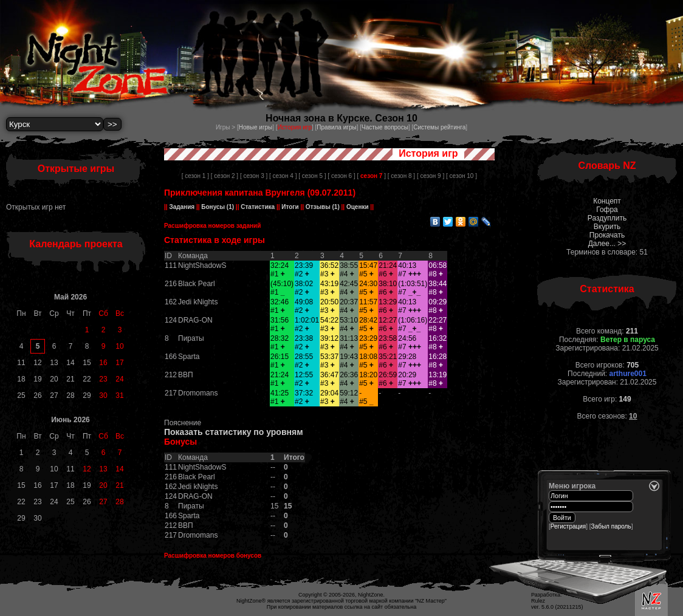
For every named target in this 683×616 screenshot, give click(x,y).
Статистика (257, 207)
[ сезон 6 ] (341, 176)
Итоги (290, 207)
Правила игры (336, 127)
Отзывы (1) (322, 207)
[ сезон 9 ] (431, 176)
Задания (182, 207)
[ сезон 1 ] (195, 176)
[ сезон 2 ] (225, 176)
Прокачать (607, 235)
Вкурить (607, 227)
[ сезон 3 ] (254, 176)
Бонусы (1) (217, 207)
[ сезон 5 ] (312, 176)
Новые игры (256, 127)
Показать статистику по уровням (234, 432)
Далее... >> (607, 244)
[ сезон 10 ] (462, 176)
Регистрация (568, 526)
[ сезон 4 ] (283, 176)
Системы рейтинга (439, 127)
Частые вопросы (385, 127)
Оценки (357, 207)
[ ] (371, 176)
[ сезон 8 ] (401, 176)
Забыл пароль (611, 526)
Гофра (607, 210)
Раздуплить (607, 218)
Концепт (607, 201)
